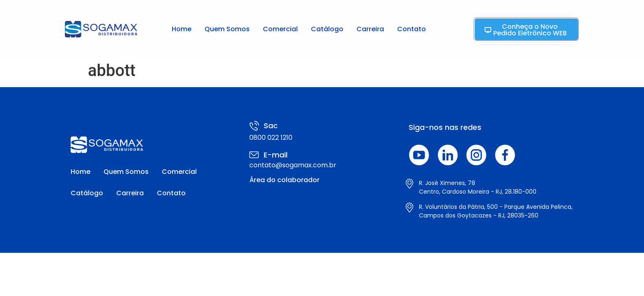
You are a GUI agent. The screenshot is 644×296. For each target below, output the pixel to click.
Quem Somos (227, 29)
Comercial (280, 29)
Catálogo (327, 29)
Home (182, 29)
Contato (412, 29)
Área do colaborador (284, 180)
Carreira (370, 29)
